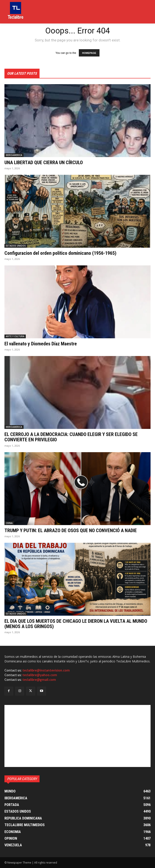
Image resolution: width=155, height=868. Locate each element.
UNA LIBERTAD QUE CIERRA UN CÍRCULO (44, 163)
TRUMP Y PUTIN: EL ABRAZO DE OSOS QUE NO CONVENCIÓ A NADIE (71, 530)
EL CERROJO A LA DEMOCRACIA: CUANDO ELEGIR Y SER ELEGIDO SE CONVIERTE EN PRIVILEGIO (71, 437)
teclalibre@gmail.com (39, 680)
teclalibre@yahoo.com (40, 675)
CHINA (9, 523)
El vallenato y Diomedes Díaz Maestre (41, 344)
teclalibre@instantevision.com (46, 670)
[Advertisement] (77, 736)
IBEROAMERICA (14, 155)
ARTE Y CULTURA (15, 336)
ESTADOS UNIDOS (16, 246)
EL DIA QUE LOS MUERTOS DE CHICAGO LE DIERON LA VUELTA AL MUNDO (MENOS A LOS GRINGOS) (76, 624)
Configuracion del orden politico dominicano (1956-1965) (60, 253)
